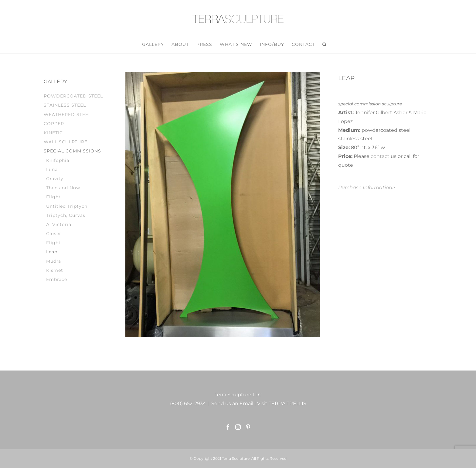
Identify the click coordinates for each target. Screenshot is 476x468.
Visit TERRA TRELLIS (282, 403)
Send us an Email (232, 403)
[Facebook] (228, 427)
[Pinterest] (248, 427)
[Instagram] (238, 427)
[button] (325, 44)
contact (380, 156)
